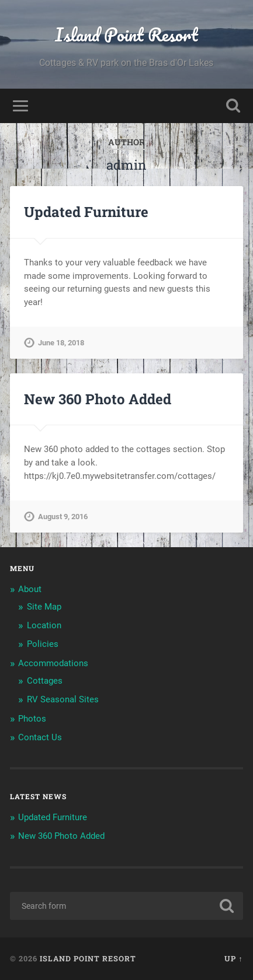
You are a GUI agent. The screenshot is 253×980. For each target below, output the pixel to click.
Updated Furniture (86, 212)
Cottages (45, 681)
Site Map (44, 607)
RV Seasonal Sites (63, 699)
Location (44, 625)
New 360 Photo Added (98, 399)
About (30, 589)
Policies (43, 644)
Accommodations (53, 663)
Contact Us (40, 737)
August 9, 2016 (63, 517)
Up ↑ (233, 958)
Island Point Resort (126, 35)
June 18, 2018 (61, 343)
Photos (32, 719)
